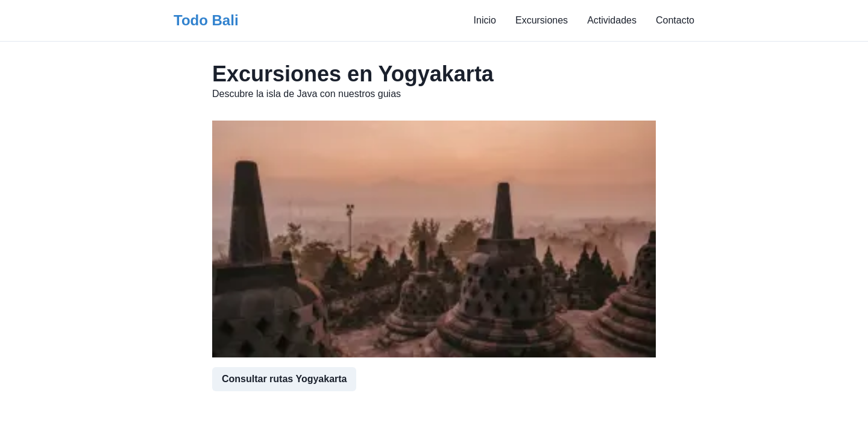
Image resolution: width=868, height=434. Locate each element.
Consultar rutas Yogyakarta (284, 379)
